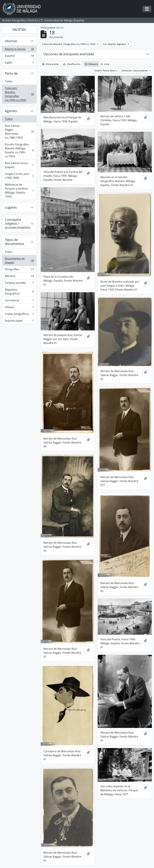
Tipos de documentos (14, 242)
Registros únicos (19, 50)
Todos (9, 81)
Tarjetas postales (19, 284)
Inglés (19, 63)
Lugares (11, 207)
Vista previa (50, 64)
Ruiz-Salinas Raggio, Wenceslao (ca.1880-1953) (19, 132)
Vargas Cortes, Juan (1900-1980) (19, 176)
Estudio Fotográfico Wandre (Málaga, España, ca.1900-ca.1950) (19, 150)
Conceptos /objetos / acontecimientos (18, 223)
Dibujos (19, 308)
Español (19, 56)
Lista (105, 64)
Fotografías (19, 270)
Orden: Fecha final (105, 71)
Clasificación (72, 64)
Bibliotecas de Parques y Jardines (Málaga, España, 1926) (19, 191)
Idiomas (11, 41)
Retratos (19, 277)
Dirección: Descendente (135, 71)
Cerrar (60, 28)
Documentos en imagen (19, 260)
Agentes (11, 111)
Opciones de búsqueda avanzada (69, 54)
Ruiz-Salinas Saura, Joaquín (19, 165)
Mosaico (91, 64)
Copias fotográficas (19, 315)
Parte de (11, 73)
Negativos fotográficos (19, 292)
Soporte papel (19, 321)
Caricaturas (19, 301)
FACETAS (19, 30)
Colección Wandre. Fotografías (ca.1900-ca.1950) (19, 94)
